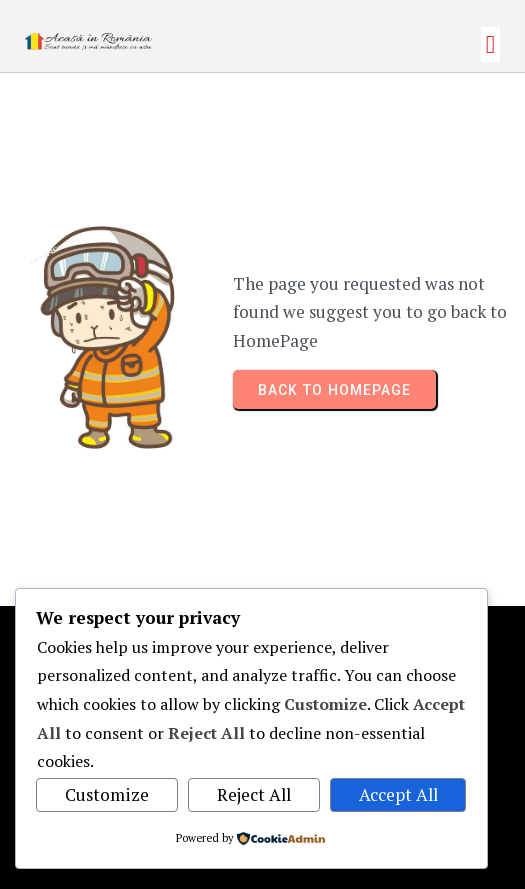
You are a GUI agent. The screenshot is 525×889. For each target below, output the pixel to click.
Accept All (398, 794)
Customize (107, 794)
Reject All (254, 794)
